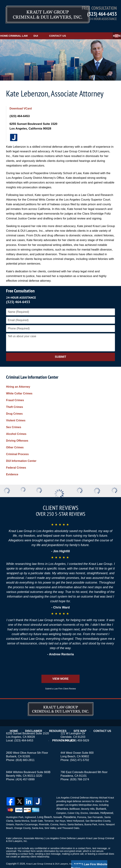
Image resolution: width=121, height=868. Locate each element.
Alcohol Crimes (16, 427)
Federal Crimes (16, 461)
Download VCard (21, 102)
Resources (59, 722)
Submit (60, 350)
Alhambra (62, 802)
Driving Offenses (17, 434)
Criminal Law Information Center (32, 370)
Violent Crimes (16, 414)
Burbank (99, 802)
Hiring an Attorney (18, 380)
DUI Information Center (21, 454)
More (113, 29)
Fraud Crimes (15, 393)
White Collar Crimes (19, 387)
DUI (57, 29)
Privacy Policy (64, 726)
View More (60, 672)
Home (9, 29)
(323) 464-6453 (102, 14)
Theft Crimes (15, 400)
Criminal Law (34, 29)
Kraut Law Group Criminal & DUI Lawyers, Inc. (51, 855)
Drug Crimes (14, 407)
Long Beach (44, 809)
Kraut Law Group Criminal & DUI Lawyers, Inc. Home (38, 13)
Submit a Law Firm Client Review (61, 682)
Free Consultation (20, 284)
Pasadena (67, 809)
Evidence (12, 468)
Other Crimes (15, 441)
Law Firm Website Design (96, 856)
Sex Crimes (14, 420)
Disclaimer (36, 722)
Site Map (79, 722)
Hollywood (106, 805)
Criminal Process (17, 447)
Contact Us (79, 29)
